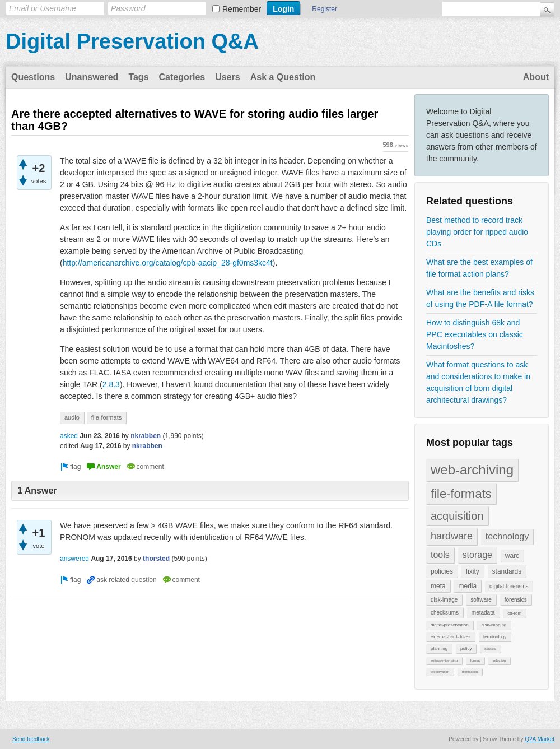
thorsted (156, 559)
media (467, 586)
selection (500, 660)
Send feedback (31, 739)
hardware (452, 536)
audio (72, 417)
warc (512, 556)
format (475, 660)
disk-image (444, 600)
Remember (242, 9)
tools (440, 555)
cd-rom (514, 613)
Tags (138, 77)
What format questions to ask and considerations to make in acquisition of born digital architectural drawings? (478, 382)
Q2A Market (540, 739)
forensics (516, 600)
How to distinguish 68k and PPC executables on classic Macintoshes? (475, 334)
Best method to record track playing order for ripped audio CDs (477, 232)
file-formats (461, 494)
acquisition (457, 516)
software (481, 600)
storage (477, 555)
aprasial (490, 649)
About (536, 77)
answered (74, 559)
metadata (483, 613)
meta (438, 586)
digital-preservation (450, 625)
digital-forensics (509, 586)
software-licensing (444, 660)
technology (507, 536)
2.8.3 (111, 384)
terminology (495, 637)
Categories (182, 77)
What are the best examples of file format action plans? (479, 268)
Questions (33, 77)
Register (325, 9)
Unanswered (92, 77)
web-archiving (472, 470)
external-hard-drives (451, 637)
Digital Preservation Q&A (132, 41)
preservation (440, 672)
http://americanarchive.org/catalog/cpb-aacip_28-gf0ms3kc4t (168, 263)
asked (69, 436)
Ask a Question (283, 77)
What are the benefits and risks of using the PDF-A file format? (480, 298)
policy (466, 648)
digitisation (470, 672)
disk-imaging (494, 625)
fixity (473, 571)
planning (439, 648)
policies (442, 571)
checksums (445, 613)
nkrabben (146, 436)
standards (507, 571)
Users (227, 77)
